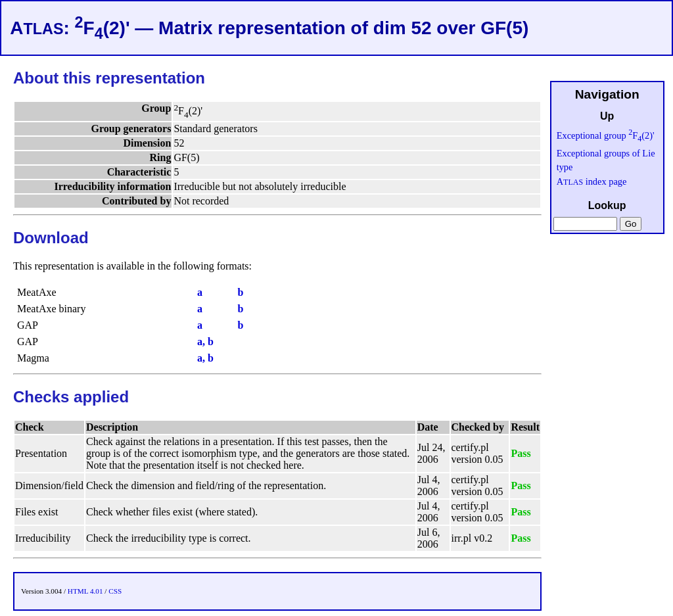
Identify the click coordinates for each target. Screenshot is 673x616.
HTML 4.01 (85, 591)
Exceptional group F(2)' (606, 135)
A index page (592, 181)
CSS (115, 591)
